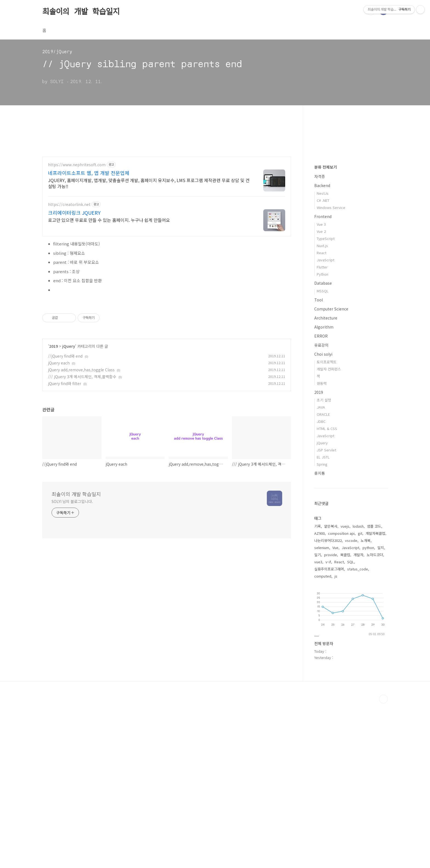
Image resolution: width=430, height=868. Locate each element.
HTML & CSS (327, 593)
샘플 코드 (374, 691)
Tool (319, 464)
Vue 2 (321, 396)
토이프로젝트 (327, 526)
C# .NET (323, 365)
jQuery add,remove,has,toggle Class (81, 446)
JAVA (321, 572)
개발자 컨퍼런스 (329, 534)
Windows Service (331, 372)
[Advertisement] (167, 337)
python (368, 712)
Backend (322, 350)
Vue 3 (321, 389)
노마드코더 (375, 719)
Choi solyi (323, 519)
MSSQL (323, 455)
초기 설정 (324, 565)
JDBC (321, 586)
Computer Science (331, 473)
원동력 (322, 548)
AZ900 (319, 698)
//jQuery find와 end (65, 433)
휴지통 (320, 638)
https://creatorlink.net (69, 204)
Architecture (326, 482)
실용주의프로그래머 (329, 733)
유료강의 (321, 510)
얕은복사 (331, 691)
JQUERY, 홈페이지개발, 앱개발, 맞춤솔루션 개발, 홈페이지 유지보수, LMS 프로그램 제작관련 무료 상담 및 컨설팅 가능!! (149, 183)
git (360, 698)
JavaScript (326, 424)
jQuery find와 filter (65, 460)
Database (323, 448)
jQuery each (59, 440)
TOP (383, 864)
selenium (322, 712)
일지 (381, 712)
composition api (341, 698)
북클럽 (345, 719)
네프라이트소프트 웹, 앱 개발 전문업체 (89, 173)
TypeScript (326, 403)
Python (322, 439)
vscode (351, 705)
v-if (328, 726)
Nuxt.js (322, 410)
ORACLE (323, 579)
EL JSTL (323, 622)
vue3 (318, 726)
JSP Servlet (326, 614)
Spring (322, 629)
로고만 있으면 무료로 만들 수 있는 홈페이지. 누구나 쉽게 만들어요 (109, 220)
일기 (318, 719)
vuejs (345, 691)
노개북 (366, 705)
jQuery (69, 423)
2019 (53, 423)
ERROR (321, 501)
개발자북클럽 (375, 698)
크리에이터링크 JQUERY (74, 213)
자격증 (320, 341)
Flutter (322, 432)
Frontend (323, 381)
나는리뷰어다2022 (328, 705)
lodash (358, 691)
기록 (318, 691)
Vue (335, 712)
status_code (358, 733)
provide (331, 719)
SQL (351, 726)
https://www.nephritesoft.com (77, 165)
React (322, 417)
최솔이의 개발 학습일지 (81, 11)
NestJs (323, 358)
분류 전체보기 (326, 332)
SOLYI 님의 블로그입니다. (72, 578)
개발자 (358, 719)
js (336, 741)
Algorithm (324, 491)
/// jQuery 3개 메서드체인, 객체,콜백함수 (82, 453)
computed (323, 741)
